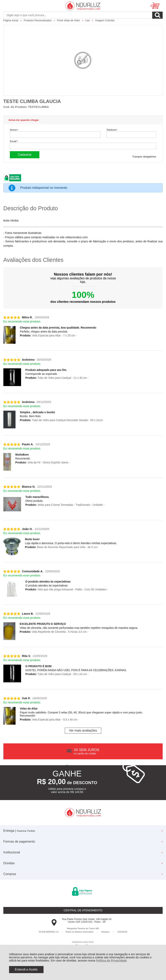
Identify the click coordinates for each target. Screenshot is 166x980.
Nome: (14, 130)
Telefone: (112, 130)
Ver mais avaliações (83, 730)
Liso (88, 20)
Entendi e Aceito (26, 969)
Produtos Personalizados (38, 20)
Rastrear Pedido (26, 831)
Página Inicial (11, 20)
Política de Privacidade (111, 961)
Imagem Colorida (105, 20)
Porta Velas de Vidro (69, 20)
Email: (14, 141)
